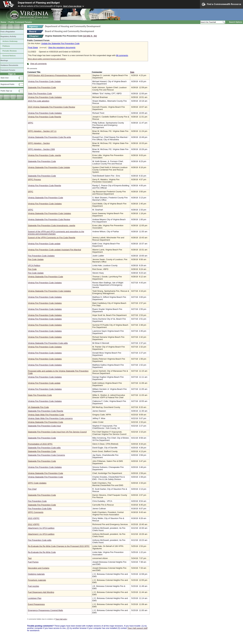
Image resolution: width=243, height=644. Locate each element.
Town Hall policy (61, 619)
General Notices (9, 56)
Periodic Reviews (10, 51)
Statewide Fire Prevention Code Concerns (46, 455)
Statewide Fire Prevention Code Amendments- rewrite (52, 225)
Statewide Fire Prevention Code (42, 87)
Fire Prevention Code (37, 501)
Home (3, 22)
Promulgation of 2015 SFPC (40, 444)
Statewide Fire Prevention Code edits (44, 448)
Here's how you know (72, 6)
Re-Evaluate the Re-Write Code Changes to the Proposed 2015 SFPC (59, 546)
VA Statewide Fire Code (38, 407)
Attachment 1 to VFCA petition (41, 534)
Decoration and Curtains (39, 568)
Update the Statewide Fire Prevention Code (60, 43)
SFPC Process (34, 179)
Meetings (4, 60)
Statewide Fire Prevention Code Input (44, 426)
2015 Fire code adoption (39, 101)
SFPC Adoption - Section (39, 143)
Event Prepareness (36, 604)
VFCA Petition (34, 265)
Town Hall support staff (137, 628)
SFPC (31, 123)
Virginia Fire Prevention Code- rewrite (44, 155)
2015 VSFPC (34, 518)
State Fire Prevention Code (40, 93)
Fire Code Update (36, 259)
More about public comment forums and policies (47, 59)
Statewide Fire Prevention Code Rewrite (46, 411)
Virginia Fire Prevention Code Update (44, 81)
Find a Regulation (8, 32)
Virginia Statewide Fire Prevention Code (45, 198)
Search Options (236, 22)
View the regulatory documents (62, 47)
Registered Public (8, 84)
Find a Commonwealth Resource (221, 4)
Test (30, 558)
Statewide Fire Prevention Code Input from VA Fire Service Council (57, 432)
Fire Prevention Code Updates (41, 256)
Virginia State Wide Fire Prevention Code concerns (50, 418)
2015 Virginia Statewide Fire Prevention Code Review (51, 107)
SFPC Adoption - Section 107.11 (42, 131)
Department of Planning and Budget (39, 3)
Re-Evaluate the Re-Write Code (42, 552)
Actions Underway (10, 41)
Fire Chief (32, 489)
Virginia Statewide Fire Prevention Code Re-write (49, 137)
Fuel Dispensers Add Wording (41, 592)
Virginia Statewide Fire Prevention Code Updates (49, 213)
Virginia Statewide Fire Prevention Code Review (49, 219)
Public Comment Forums (20, 22)
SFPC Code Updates (37, 483)
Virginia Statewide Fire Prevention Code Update (49, 167)
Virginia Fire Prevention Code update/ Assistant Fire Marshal (54, 250)
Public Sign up (6, 91)
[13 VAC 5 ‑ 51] (90, 36)
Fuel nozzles (33, 586)
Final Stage (33, 47)
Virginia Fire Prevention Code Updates (45, 97)
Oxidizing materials (36, 574)
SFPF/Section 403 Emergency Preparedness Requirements (54, 75)
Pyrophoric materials (37, 580)
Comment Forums (8, 70)
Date (132, 72)
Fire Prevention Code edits (40, 540)
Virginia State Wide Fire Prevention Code (46, 415)
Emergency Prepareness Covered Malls (45, 610)
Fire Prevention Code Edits (40, 509)
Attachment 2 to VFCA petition (41, 528)
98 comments (122, 55)
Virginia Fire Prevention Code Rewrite (44, 117)
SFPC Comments (36, 512)
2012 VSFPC (34, 524)
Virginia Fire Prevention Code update (44, 244)
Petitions (6, 46)
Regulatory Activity (8, 36)
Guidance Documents (9, 65)
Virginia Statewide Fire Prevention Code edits (48, 343)
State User (5, 78)
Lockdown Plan (35, 598)
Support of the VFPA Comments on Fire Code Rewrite (52, 238)
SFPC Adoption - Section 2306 (41, 149)
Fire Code (32, 269)
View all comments (38, 64)
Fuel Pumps (33, 562)
